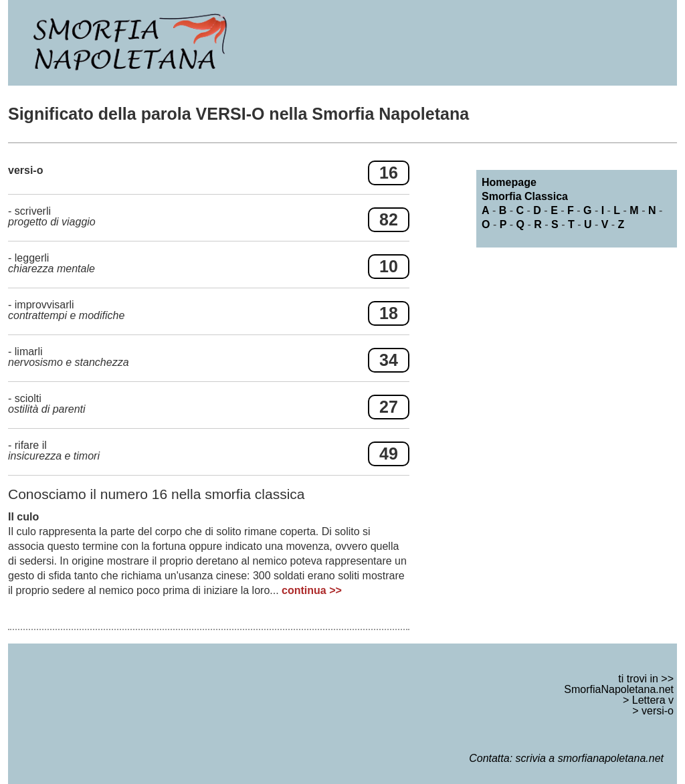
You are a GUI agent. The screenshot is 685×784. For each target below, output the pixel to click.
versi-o (658, 711)
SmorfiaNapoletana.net (619, 689)
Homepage (509, 182)
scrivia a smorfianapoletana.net (590, 758)
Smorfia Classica (525, 196)
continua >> (312, 590)
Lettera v (653, 700)
